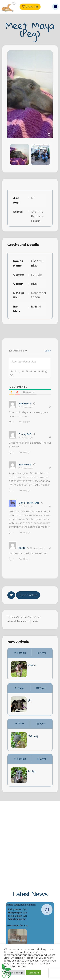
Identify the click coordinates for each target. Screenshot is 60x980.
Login (47, 351)
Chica (32, 665)
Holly (32, 771)
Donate (32, 7)
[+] (12, 375)
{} (46, 371)
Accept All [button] (33, 973)
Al (30, 700)
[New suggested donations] (30, 941)
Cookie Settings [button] (14, 973)
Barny (33, 736)
